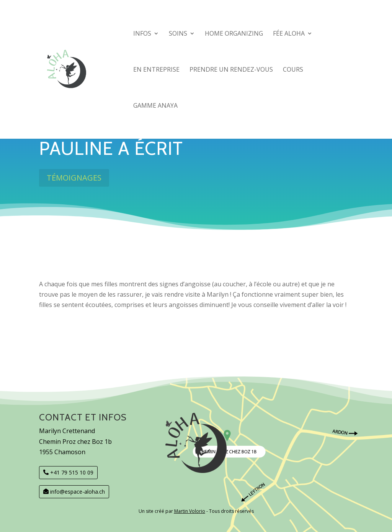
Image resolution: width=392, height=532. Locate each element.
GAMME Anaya (155, 106)
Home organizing (234, 34)
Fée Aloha (289, 34)
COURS (293, 70)
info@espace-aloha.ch (78, 492)
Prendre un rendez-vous (231, 70)
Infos (142, 34)
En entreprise (156, 70)
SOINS (178, 34)
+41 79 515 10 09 (72, 472)
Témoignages (74, 178)
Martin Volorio (190, 511)
